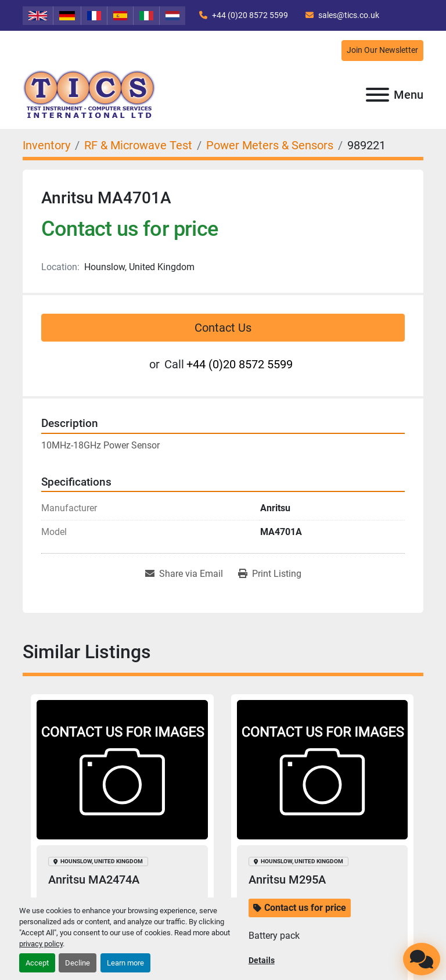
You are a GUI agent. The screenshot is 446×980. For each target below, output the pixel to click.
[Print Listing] (270, 574)
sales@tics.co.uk (348, 15)
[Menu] (377, 95)
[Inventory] (46, 145)
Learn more (125, 963)
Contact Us (223, 328)
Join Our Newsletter (382, 50)
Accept (37, 963)
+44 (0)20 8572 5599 (249, 15)
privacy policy (41, 944)
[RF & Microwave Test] (138, 145)
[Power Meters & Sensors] (270, 145)
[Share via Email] (184, 574)
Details (262, 960)
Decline (78, 963)
